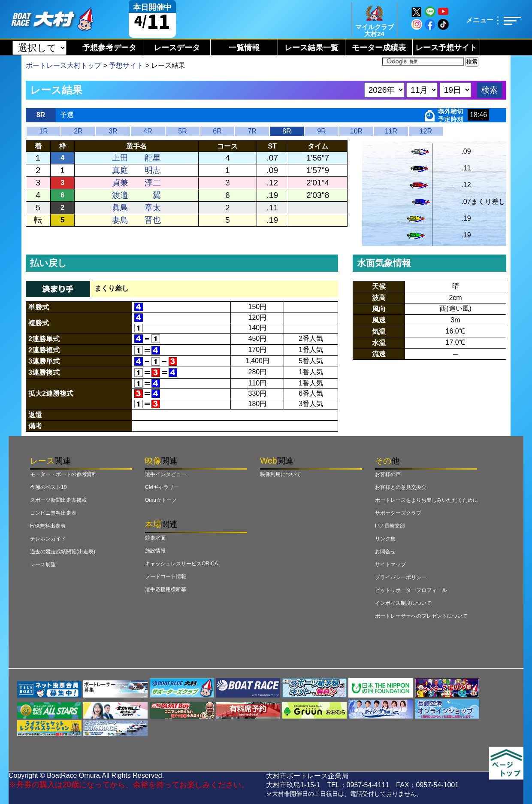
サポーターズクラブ (398, 513)
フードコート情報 (166, 576)
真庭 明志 (136, 170)
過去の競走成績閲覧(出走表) (63, 552)
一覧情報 (244, 48)
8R (287, 131)
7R (252, 131)
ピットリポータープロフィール (411, 590)
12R (426, 131)
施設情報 (155, 551)
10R (356, 131)
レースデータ (177, 48)
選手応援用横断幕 (166, 589)
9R (321, 131)
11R (391, 131)
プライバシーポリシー (401, 577)
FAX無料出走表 (48, 526)
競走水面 (155, 538)
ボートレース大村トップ (63, 65)
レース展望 (43, 564)
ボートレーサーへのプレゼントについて (421, 616)
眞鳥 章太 (136, 208)
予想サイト (126, 65)
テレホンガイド (48, 539)
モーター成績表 (379, 48)
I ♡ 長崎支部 (390, 526)
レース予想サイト (446, 48)
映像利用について (281, 474)
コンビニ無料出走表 (53, 513)
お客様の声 (388, 474)
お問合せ (385, 552)
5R (182, 131)
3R (113, 131)
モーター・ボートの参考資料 (63, 474)
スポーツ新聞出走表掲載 (58, 500)
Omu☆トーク (161, 500)
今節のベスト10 (48, 487)
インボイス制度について (403, 603)
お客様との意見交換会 (401, 487)
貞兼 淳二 (136, 183)
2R (78, 131)
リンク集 (385, 539)
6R (217, 131)
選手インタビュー (166, 474)
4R (148, 131)
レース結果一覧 (311, 48)
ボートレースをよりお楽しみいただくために (426, 500)
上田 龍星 (136, 158)
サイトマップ (390, 564)
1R (43, 131)
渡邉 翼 (136, 195)
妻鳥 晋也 (136, 220)
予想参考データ (109, 48)
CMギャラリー (162, 487)
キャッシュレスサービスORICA (181, 564)
